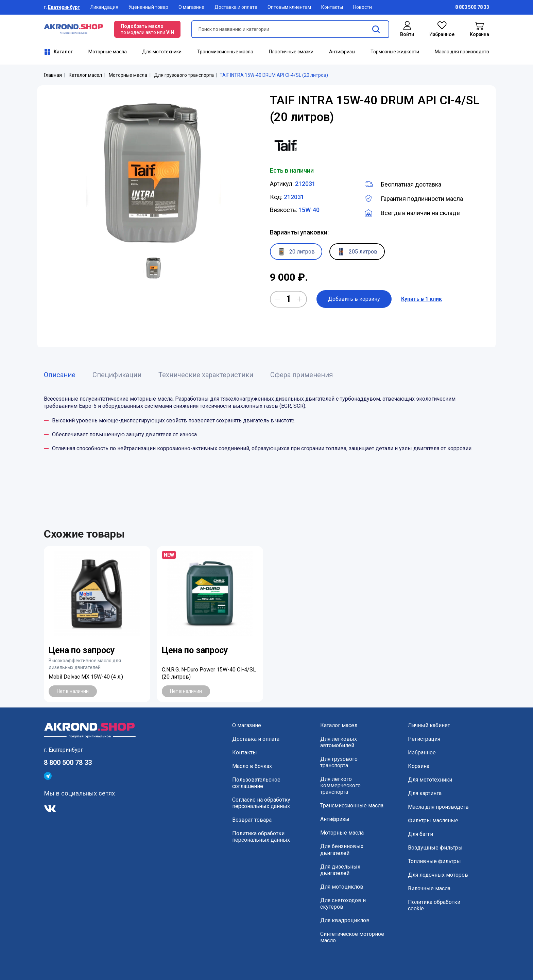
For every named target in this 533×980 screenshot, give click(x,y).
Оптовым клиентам (289, 7)
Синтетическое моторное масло (352, 937)
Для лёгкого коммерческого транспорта (340, 785)
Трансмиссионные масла (225, 52)
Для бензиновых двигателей (342, 850)
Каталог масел (85, 75)
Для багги (420, 834)
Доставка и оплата (236, 7)
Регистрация (424, 739)
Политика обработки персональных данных (261, 837)
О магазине (191, 7)
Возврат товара (252, 820)
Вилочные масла (429, 888)
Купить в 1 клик (422, 299)
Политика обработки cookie (434, 905)
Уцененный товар (148, 7)
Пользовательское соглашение (256, 783)
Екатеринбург (64, 7)
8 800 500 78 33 (68, 763)
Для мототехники (162, 52)
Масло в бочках (252, 766)
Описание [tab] (60, 375)
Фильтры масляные (433, 820)
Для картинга (425, 793)
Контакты (332, 7)
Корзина (419, 766)
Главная (53, 75)
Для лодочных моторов (438, 875)
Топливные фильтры (434, 861)
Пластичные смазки (291, 52)
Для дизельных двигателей (340, 870)
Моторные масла (108, 52)
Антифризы (342, 52)
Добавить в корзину (354, 299)
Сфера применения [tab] (302, 375)
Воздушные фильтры (435, 848)
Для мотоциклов (342, 887)
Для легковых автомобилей (339, 742)
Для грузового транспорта (184, 75)
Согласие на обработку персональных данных (261, 803)
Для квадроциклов (345, 920)
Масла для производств (462, 52)
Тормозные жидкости (395, 52)
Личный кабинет (429, 725)
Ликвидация (104, 7)
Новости (363, 7)
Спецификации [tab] (117, 375)
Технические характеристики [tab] (206, 375)
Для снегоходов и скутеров (343, 904)
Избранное (422, 752)
